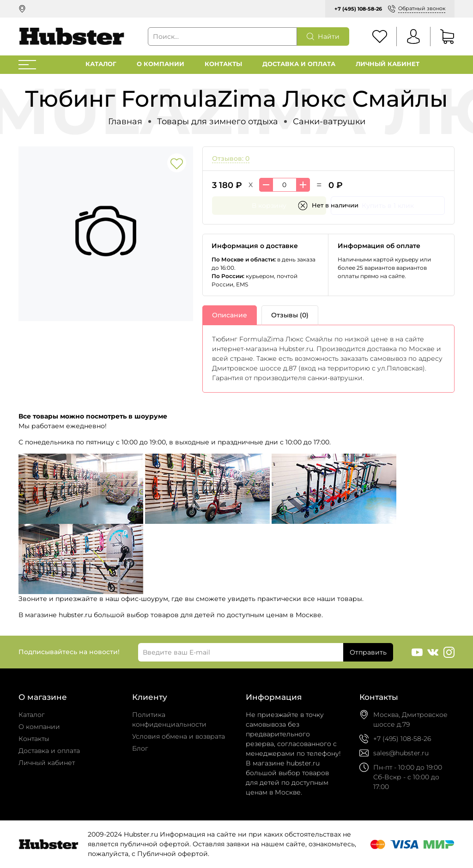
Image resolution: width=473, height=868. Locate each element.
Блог (140, 748)
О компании (161, 64)
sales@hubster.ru (401, 753)
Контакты (223, 64)
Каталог (101, 64)
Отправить (368, 652)
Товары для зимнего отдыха (218, 121)
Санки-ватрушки (329, 121)
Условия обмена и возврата (179, 736)
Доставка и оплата (299, 64)
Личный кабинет (388, 64)
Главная (125, 121)
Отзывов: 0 (231, 158)
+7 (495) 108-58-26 (358, 9)
